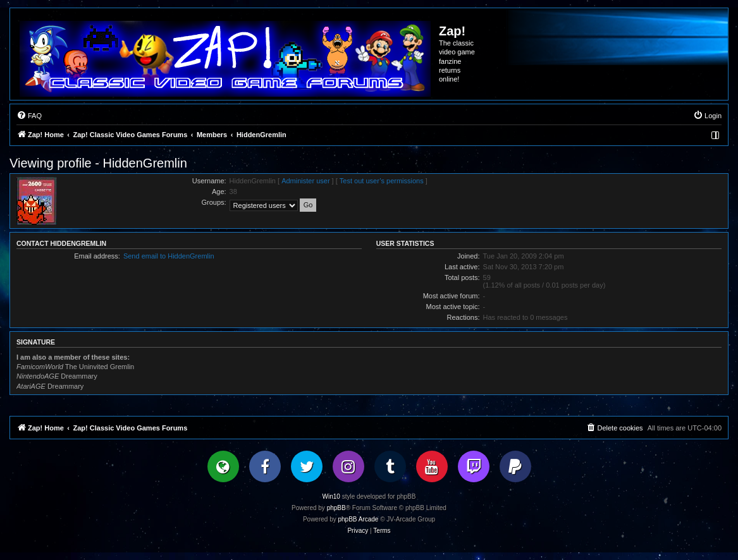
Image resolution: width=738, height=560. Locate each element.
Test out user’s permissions (382, 181)
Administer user (305, 181)
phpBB (336, 508)
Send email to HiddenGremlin (169, 256)
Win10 (331, 496)
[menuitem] (29, 116)
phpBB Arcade (359, 519)
